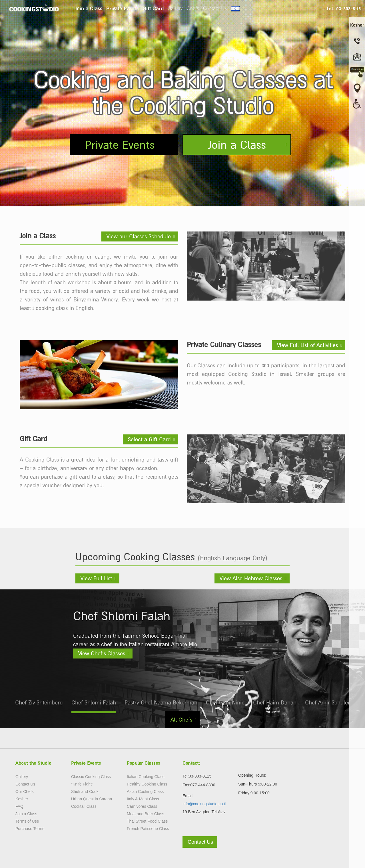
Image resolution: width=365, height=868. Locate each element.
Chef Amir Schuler (327, 702)
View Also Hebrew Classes (251, 578)
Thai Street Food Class (147, 821)
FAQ (19, 806)
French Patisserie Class (148, 829)
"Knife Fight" (82, 784)
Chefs (193, 8)
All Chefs (181, 720)
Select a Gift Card (149, 439)
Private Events (122, 8)
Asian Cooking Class (145, 792)
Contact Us (215, 8)
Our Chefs (25, 792)
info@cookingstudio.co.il (204, 804)
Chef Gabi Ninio (225, 702)
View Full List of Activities (307, 345)
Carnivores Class (142, 806)
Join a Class (89, 8)
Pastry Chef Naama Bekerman (161, 702)
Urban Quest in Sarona (92, 799)
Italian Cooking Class (146, 777)
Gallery (175, 8)
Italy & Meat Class (143, 799)
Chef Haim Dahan (275, 702)
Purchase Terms (30, 829)
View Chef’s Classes (102, 653)
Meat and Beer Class (146, 814)
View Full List (96, 578)
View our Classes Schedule (139, 236)
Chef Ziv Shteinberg (39, 702)
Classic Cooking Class (91, 777)
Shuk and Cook (85, 792)
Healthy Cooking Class (147, 784)
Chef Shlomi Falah (94, 702)
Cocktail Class (84, 806)
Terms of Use (27, 821)
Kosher (22, 799)
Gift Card (153, 8)
